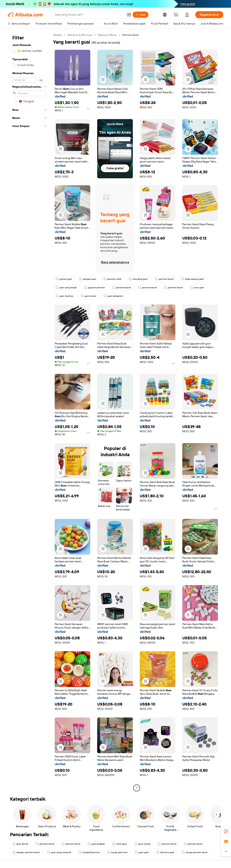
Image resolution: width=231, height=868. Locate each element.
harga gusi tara (117, 852)
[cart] (177, 15)
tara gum (197, 288)
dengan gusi (88, 279)
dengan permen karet (26, 852)
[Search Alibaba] (89, 15)
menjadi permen (89, 852)
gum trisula (142, 844)
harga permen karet (195, 852)
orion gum (120, 844)
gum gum (142, 852)
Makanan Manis (107, 35)
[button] (129, 15)
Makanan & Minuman (80, 35)
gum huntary (64, 296)
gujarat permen (95, 288)
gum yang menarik (59, 852)
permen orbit (112, 279)
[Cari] (141, 15)
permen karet (164, 279)
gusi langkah (96, 844)
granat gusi (64, 279)
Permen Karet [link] (131, 35)
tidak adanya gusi (192, 279)
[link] (226, 831)
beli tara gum (165, 852)
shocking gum (138, 279)
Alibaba (57, 35)
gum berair (89, 296)
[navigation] (29, 412)
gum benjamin (113, 296)
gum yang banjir (66, 288)
